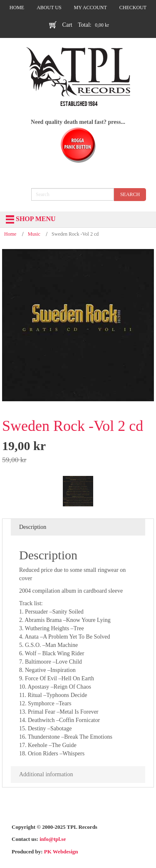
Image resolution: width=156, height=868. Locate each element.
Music (34, 234)
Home (10, 234)
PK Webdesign (61, 852)
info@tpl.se (53, 839)
